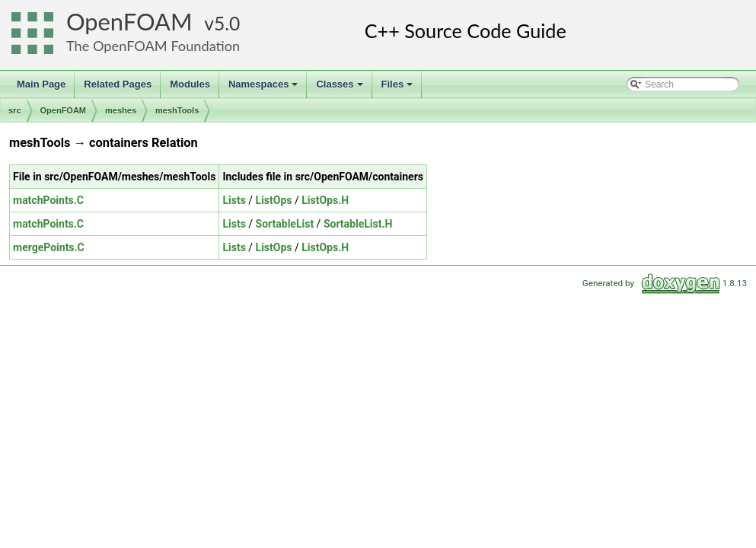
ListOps (274, 200)
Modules (190, 84)
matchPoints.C (48, 200)
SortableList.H (358, 224)
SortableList (285, 224)
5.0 (227, 23)
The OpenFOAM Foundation (153, 46)
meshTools (177, 110)
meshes (121, 110)
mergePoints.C (49, 247)
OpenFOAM (129, 22)
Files (399, 88)
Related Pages (118, 84)
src (15, 110)
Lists (234, 200)
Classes (340, 88)
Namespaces (265, 88)
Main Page (41, 84)
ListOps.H (325, 200)
